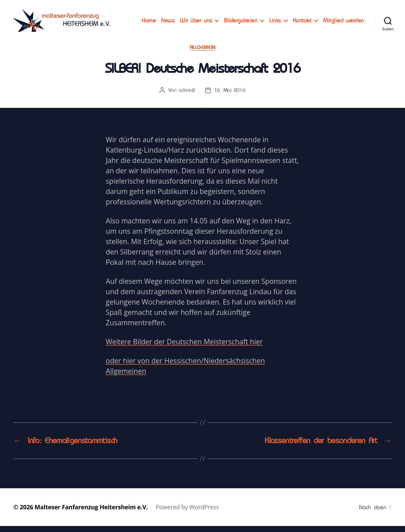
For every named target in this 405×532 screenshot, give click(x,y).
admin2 (187, 97)
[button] (11, 10)
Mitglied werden (344, 28)
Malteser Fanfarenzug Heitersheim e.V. (91, 513)
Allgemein (203, 53)
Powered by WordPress (187, 513)
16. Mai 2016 (230, 97)
